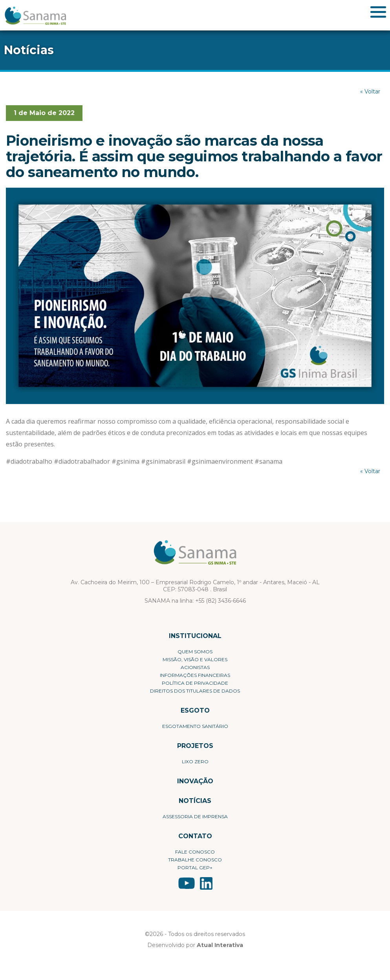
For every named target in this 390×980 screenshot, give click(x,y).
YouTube (187, 883)
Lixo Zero (195, 762)
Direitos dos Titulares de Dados (195, 691)
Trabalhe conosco (195, 860)
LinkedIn (206, 883)
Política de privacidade (195, 683)
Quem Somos (195, 652)
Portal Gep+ (195, 868)
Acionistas (195, 667)
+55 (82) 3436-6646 (221, 601)
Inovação (195, 781)
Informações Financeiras (195, 675)
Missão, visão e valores (195, 659)
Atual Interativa (220, 945)
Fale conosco (195, 852)
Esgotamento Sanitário (195, 726)
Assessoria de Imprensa (195, 816)
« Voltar (370, 91)
